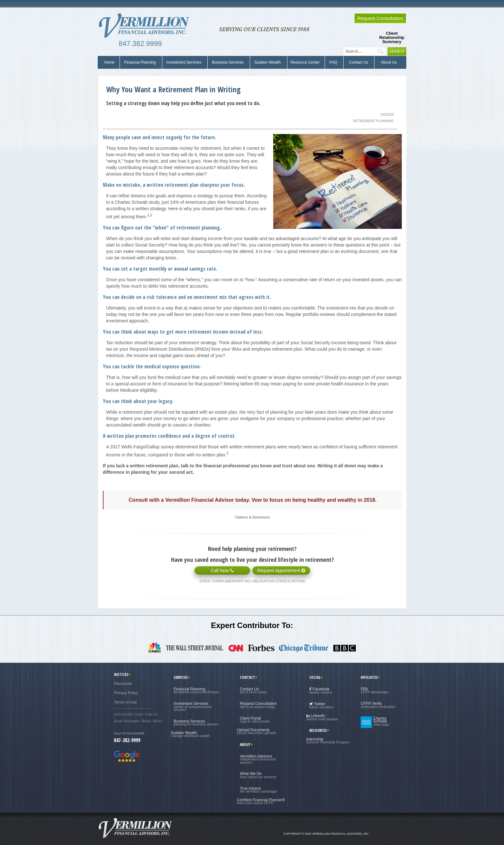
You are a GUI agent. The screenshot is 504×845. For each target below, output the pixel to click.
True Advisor (258, 790)
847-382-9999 (127, 740)
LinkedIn (322, 717)
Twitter (321, 705)
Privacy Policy (126, 693)
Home (109, 62)
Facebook (321, 691)
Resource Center (305, 62)
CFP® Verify (378, 705)
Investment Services (184, 62)
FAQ (333, 62)
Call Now (222, 571)
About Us (387, 62)
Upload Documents (256, 731)
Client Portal (255, 720)
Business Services (228, 62)
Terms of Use (126, 702)
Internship (328, 741)
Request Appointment (281, 571)
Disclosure (123, 684)
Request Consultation (258, 705)
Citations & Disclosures (252, 517)
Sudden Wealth (268, 62)
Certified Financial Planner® (261, 801)
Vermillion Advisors (258, 759)
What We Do (258, 775)
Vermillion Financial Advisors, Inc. (146, 26)
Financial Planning (140, 62)
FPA (375, 690)
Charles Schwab (381, 721)
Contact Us (358, 62)
